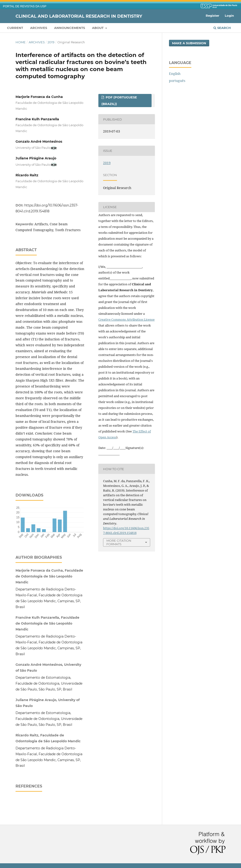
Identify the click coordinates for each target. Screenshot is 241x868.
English (175, 74)
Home (21, 42)
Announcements (70, 28)
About (98, 28)
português (177, 81)
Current (15, 28)
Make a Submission (189, 43)
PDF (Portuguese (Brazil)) (119, 101)
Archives (39, 28)
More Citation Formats (119, 542)
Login (229, 16)
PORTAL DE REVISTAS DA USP (25, 6)
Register (213, 16)
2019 (51, 42)
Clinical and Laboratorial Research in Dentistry (79, 16)
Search (222, 28)
